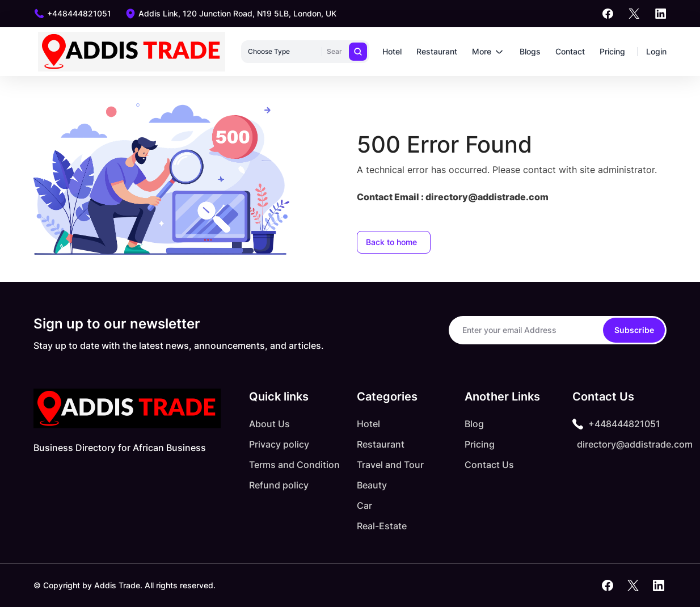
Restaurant (437, 51)
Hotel (392, 51)
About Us (269, 424)
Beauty (372, 485)
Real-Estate (382, 526)
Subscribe (634, 330)
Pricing (612, 51)
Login (656, 51)
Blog (474, 424)
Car (364, 505)
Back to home (391, 242)
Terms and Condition (294, 465)
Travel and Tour (390, 465)
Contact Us (489, 465)
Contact (570, 51)
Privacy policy (279, 444)
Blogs (530, 51)
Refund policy (279, 485)
